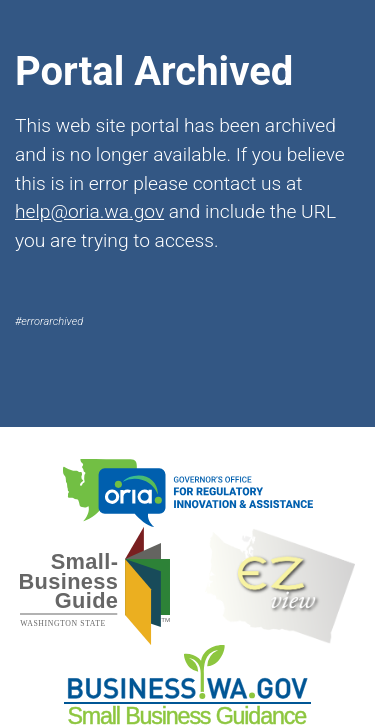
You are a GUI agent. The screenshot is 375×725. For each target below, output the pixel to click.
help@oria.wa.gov (89, 211)
